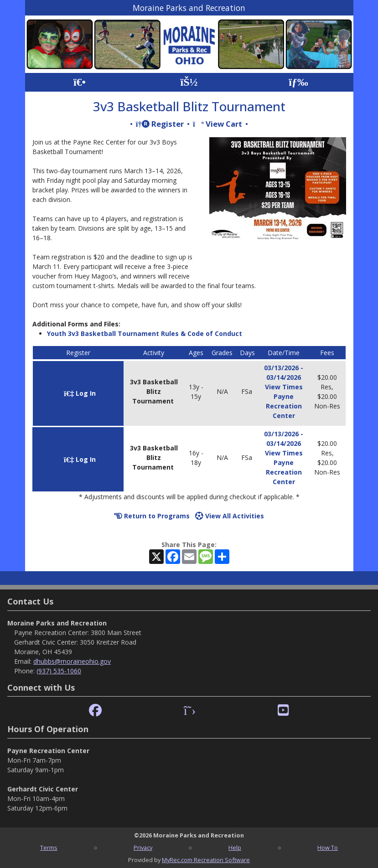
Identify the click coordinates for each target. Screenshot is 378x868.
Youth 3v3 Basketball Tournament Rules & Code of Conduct (145, 333)
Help (235, 847)
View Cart (217, 124)
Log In (80, 393)
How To (328, 847)
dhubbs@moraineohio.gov (72, 661)
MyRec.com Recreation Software (206, 860)
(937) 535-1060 (59, 671)
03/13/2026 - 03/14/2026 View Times (284, 377)
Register (160, 124)
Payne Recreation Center (284, 406)
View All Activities (230, 516)
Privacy (143, 847)
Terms (49, 847)
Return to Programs (152, 516)
